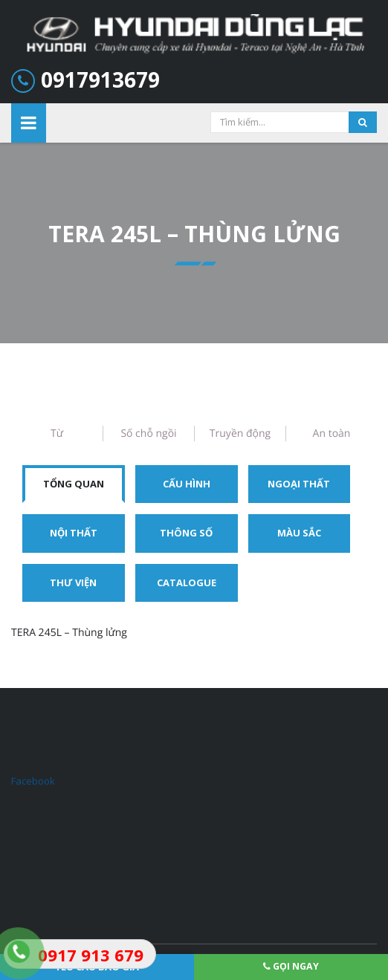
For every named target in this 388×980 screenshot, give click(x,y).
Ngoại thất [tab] (299, 484)
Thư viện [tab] (73, 583)
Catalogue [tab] (187, 583)
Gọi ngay (291, 966)
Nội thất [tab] (74, 533)
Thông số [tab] (186, 533)
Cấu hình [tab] (187, 484)
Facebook (33, 781)
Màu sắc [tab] (299, 533)
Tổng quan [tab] (74, 484)
